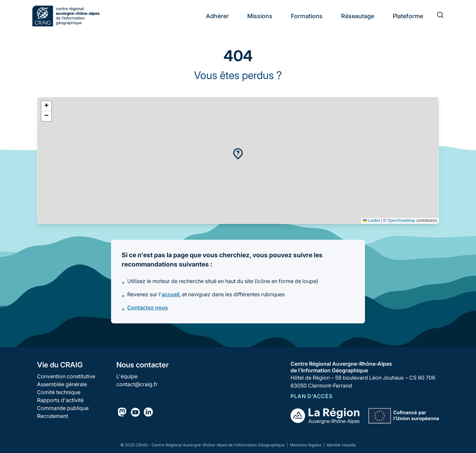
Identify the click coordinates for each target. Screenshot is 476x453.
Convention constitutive (66, 376)
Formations (307, 16)
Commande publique (63, 408)
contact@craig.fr (137, 384)
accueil (171, 294)
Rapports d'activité (60, 400)
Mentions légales (306, 445)
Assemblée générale (62, 384)
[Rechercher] (436, 16)
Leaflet (371, 221)
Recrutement (53, 416)
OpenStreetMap (401, 221)
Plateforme (408, 16)
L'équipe (127, 376)
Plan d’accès (312, 396)
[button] (238, 154)
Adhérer (217, 16)
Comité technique (59, 392)
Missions (260, 16)
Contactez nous (148, 308)
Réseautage (358, 16)
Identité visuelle (341, 445)
